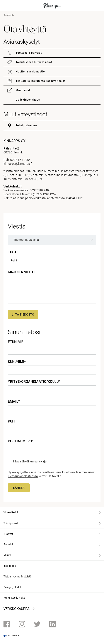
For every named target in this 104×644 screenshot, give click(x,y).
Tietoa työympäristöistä (18, 577)
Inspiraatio (10, 566)
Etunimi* (16, 342)
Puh (11, 421)
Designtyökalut (12, 587)
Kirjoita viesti (21, 272)
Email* (14, 402)
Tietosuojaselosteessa (23, 476)
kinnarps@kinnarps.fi (18, 164)
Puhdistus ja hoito (14, 598)
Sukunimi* (17, 362)
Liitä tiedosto (23, 314)
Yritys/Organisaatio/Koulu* (34, 382)
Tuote (13, 252)
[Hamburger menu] (97, 5)
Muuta (15, 636)
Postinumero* (21, 441)
